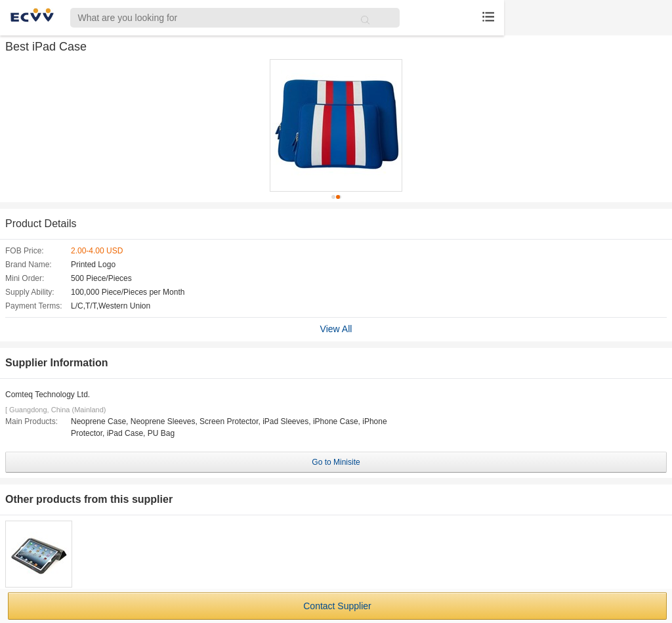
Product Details (41, 224)
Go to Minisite (336, 462)
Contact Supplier (337, 606)
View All (336, 329)
